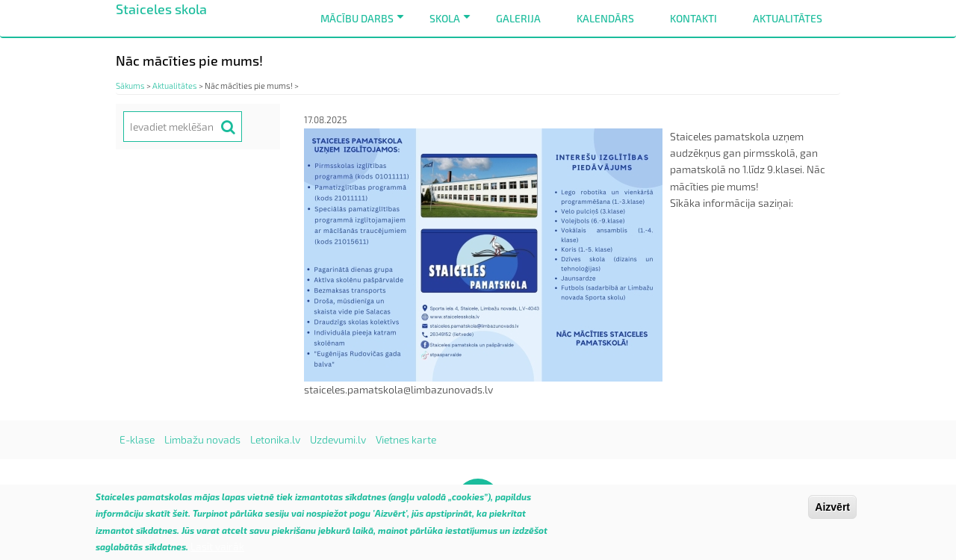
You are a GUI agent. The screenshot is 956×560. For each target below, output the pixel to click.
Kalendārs (605, 18)
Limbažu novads (202, 439)
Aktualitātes (788, 18)
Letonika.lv (275, 439)
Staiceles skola (161, 9)
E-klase (137, 439)
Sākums (130, 85)
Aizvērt (832, 512)
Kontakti (693, 18)
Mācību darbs (365, 24)
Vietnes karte (406, 439)
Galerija (518, 18)
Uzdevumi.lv (338, 439)
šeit (180, 519)
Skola (453, 24)
